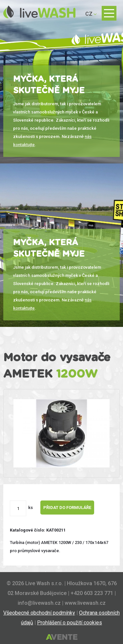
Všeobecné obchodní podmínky (39, 613)
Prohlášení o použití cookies (70, 623)
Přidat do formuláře (67, 508)
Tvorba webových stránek (62, 637)
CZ (89, 14)
